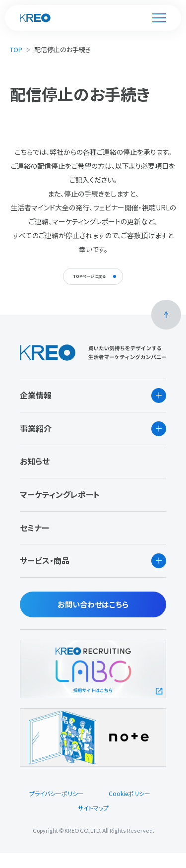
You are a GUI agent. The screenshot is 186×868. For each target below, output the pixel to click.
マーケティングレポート (60, 509)
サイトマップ (93, 823)
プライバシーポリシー (57, 808)
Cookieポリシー (129, 808)
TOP (16, 49)
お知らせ (35, 476)
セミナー (34, 542)
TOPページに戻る (86, 284)
